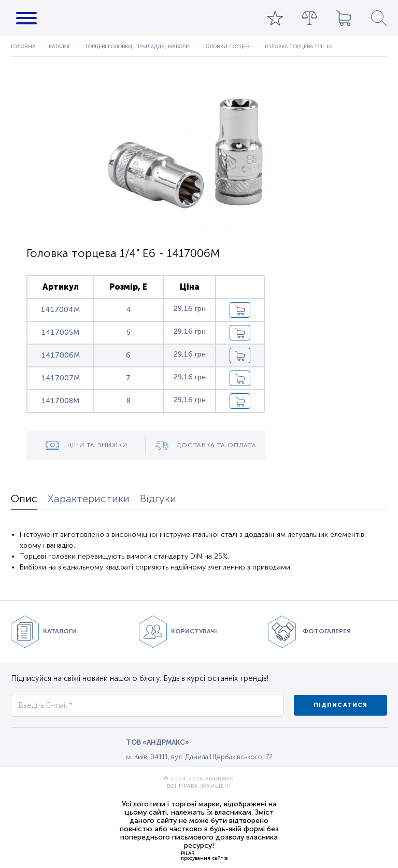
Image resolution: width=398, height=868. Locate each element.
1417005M (60, 332)
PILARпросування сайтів (204, 856)
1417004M (60, 310)
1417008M (60, 401)
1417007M (61, 378)
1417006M (61, 355)
